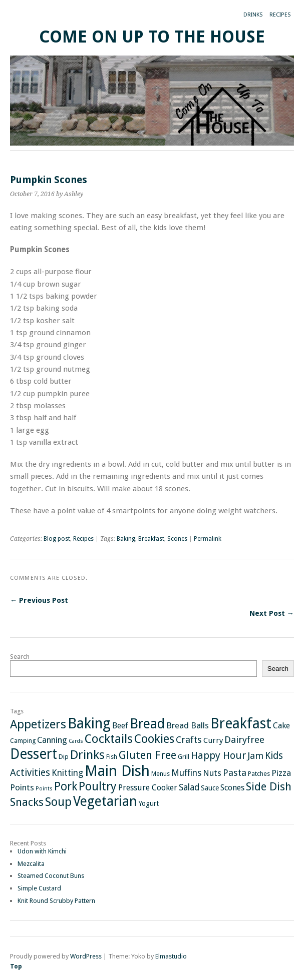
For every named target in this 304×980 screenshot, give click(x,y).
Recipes (280, 15)
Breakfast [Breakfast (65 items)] (241, 724)
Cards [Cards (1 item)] (76, 741)
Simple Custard (39, 888)
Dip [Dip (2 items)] (64, 757)
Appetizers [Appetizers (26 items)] (38, 724)
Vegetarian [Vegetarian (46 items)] (105, 801)
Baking (126, 539)
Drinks (253, 15)
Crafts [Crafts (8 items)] (189, 740)
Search (20, 657)
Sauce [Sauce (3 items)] (210, 788)
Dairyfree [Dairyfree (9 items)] (244, 740)
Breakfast (151, 539)
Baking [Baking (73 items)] (89, 723)
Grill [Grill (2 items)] (184, 757)
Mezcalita (31, 864)
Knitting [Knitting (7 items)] (67, 773)
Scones (177, 539)
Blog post (57, 539)
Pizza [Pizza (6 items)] (281, 773)
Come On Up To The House (152, 37)
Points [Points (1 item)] (44, 789)
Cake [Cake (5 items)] (281, 726)
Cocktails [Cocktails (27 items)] (109, 739)
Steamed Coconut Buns (51, 876)
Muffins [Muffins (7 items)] (186, 773)
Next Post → (272, 613)
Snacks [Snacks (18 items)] (27, 802)
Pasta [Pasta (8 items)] (235, 773)
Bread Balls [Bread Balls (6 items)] (188, 725)
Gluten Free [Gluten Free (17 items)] (147, 755)
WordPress (86, 956)
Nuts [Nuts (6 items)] (212, 773)
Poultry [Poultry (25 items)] (98, 786)
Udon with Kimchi (42, 851)
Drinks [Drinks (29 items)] (87, 755)
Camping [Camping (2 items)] (23, 741)
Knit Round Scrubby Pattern (56, 901)
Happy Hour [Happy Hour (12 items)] (218, 755)
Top (16, 966)
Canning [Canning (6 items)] (52, 740)
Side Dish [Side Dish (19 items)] (269, 786)
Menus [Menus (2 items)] (161, 774)
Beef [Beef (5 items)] (120, 726)
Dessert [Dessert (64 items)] (34, 754)
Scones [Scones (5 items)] (232, 788)
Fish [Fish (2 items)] (112, 757)
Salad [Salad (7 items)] (189, 787)
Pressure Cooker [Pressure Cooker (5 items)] (148, 788)
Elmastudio (171, 956)
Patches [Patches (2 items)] (259, 774)
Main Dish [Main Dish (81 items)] (117, 771)
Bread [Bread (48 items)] (147, 724)
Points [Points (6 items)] (22, 787)
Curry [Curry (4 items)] (213, 740)
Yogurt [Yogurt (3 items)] (149, 803)
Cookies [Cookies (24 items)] (154, 739)
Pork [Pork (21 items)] (66, 786)
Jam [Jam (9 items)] (255, 756)
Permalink (208, 539)
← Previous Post (39, 600)
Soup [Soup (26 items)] (58, 802)
